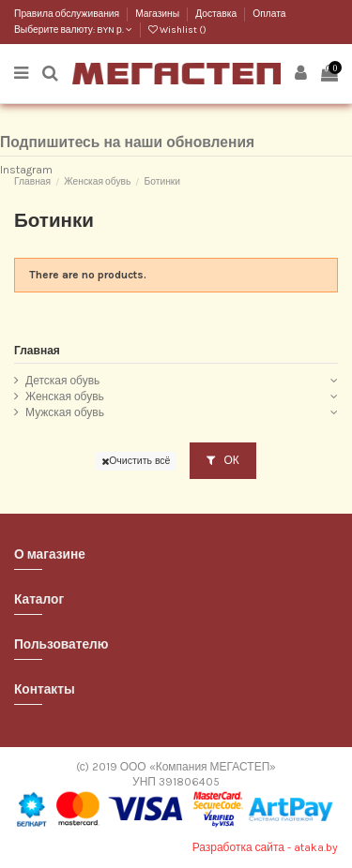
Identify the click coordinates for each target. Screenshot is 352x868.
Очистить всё (136, 461)
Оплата (269, 14)
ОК (222, 460)
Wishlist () (177, 30)
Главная (37, 351)
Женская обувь (65, 397)
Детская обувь (62, 381)
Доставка (217, 14)
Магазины (158, 14)
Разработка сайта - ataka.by (265, 847)
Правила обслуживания (68, 14)
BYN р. (115, 30)
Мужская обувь (65, 412)
